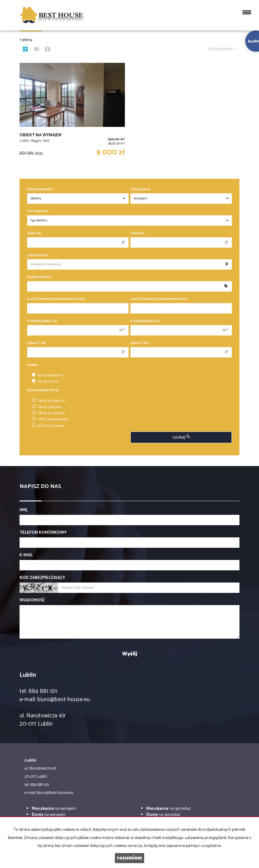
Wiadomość (32, 601)
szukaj (181, 437)
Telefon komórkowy (43, 533)
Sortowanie (222, 49)
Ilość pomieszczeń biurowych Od (56, 299)
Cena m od (36, 343)
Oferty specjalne (47, 407)
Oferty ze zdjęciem (49, 401)
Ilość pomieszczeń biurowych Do (159, 299)
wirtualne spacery (48, 426)
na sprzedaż (168, 809)
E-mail (26, 555)
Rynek (33, 365)
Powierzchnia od (42, 321)
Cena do (137, 233)
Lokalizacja (37, 255)
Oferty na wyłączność (50, 419)
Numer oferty (39, 277)
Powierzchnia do (145, 321)
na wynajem (54, 809)
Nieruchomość (40, 190)
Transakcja (140, 190)
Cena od (34, 233)
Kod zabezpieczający (42, 578)
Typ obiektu (38, 212)
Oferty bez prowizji (49, 413)
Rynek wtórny (45, 382)
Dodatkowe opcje (43, 391)
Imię (24, 510)
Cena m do (140, 343)
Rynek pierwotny (47, 375)
